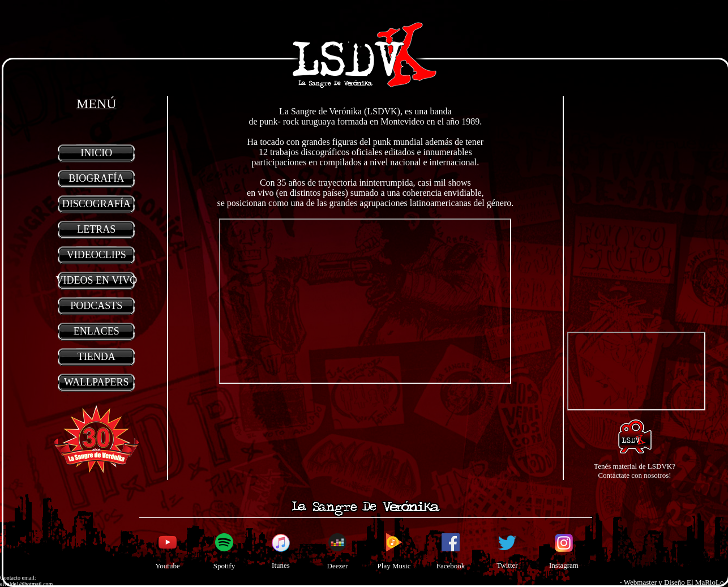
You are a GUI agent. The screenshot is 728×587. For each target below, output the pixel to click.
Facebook (451, 566)
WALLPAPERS (96, 382)
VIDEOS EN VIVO (96, 280)
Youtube (167, 566)
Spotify (224, 566)
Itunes (281, 565)
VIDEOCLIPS (97, 255)
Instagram (564, 565)
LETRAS (96, 229)
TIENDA (97, 357)
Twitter (507, 565)
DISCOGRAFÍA (97, 204)
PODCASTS (96, 306)
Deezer (338, 566)
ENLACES (97, 331)
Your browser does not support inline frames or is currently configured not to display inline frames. (365, 301)
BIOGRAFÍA (96, 178)
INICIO (96, 153)
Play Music (394, 566)
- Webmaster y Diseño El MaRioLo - (674, 582)
